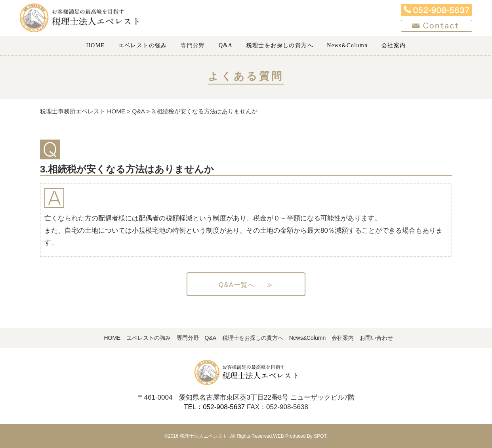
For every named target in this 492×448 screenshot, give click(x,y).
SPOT (320, 436)
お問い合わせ (376, 338)
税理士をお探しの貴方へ (280, 45)
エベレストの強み (143, 45)
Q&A (226, 45)
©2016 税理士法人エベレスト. (196, 436)
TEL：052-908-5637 (214, 407)
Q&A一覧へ (246, 285)
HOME (96, 45)
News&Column (347, 45)
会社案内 (394, 45)
